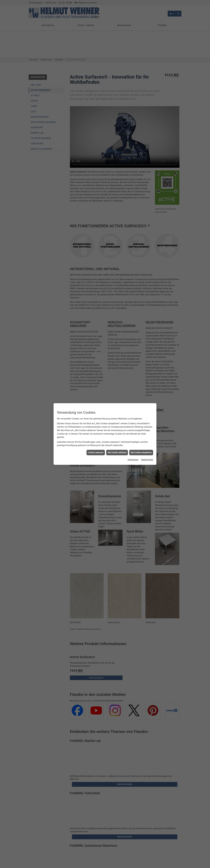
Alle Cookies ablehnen (117, 452)
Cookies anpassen (96, 452)
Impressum (133, 460)
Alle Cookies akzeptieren (141, 452)
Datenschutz (147, 460)
